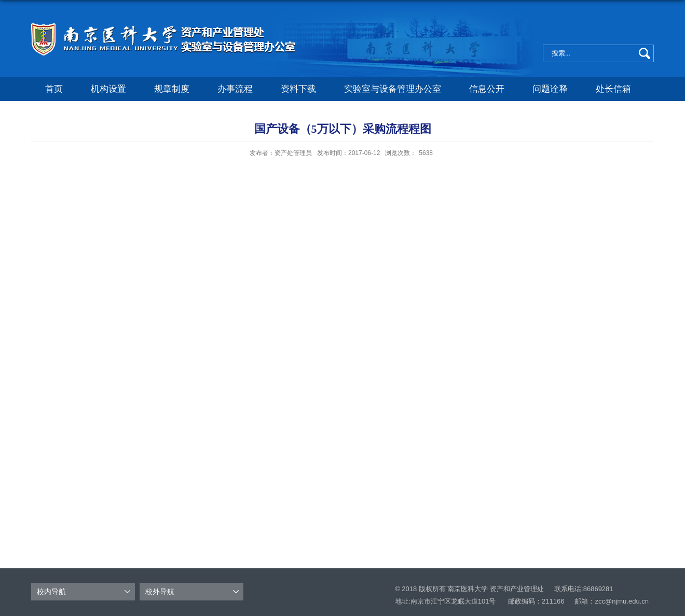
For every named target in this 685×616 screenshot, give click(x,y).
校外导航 (160, 592)
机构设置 (108, 89)
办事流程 (235, 89)
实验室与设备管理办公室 (393, 89)
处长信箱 (613, 89)
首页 (54, 89)
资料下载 (298, 89)
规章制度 (172, 89)
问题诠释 (550, 89)
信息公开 (487, 89)
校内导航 (51, 592)
